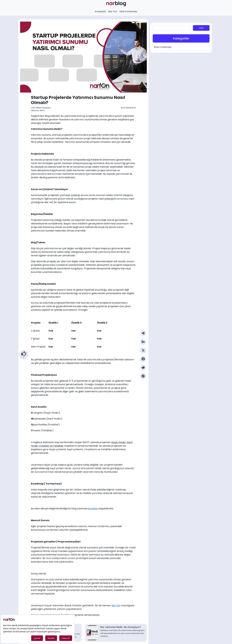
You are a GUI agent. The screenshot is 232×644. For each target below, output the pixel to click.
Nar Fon (113, 11)
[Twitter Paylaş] (143, 352)
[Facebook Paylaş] (143, 360)
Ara (201, 28)
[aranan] (171, 28)
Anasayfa (100, 11)
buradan (93, 509)
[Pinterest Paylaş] (143, 377)
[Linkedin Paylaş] (143, 343)
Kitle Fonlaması (128, 11)
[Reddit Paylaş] (143, 369)
